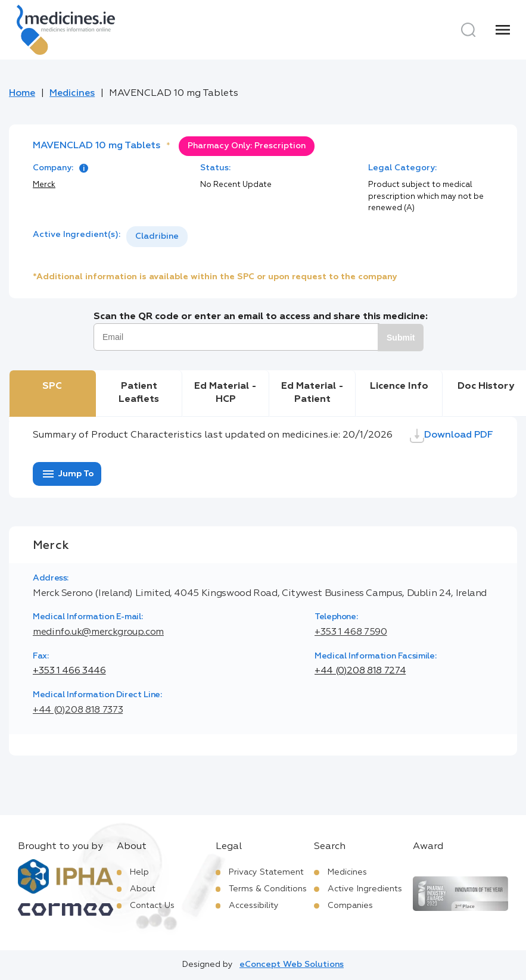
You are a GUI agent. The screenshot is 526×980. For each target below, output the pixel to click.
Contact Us (152, 906)
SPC (52, 386)
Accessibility (254, 906)
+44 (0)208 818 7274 (360, 671)
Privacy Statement (266, 872)
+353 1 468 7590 (351, 632)
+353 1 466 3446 (69, 671)
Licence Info (399, 386)
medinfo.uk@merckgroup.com (98, 632)
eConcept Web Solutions (292, 965)
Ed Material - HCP (225, 393)
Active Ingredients (365, 889)
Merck (44, 185)
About (143, 889)
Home (22, 93)
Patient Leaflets (139, 393)
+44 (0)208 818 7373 (78, 710)
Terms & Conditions (268, 889)
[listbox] (157, 237)
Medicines (72, 93)
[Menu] (503, 30)
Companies (350, 906)
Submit (401, 338)
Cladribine (157, 236)
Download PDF (452, 436)
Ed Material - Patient (312, 393)
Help (139, 872)
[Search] (468, 30)
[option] (157, 237)
